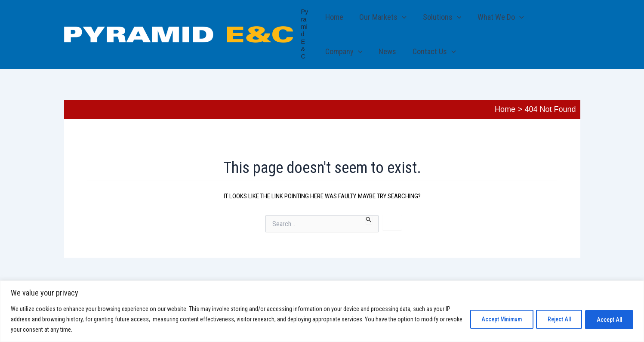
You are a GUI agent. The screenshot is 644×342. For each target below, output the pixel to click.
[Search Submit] (369, 220)
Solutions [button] (441, 17)
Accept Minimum (492, 319)
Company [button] (344, 52)
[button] (402, 17)
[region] (322, 311)
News (387, 51)
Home (334, 17)
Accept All (608, 319)
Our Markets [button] (382, 17)
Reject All (554, 319)
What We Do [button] (499, 17)
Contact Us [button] (433, 52)
